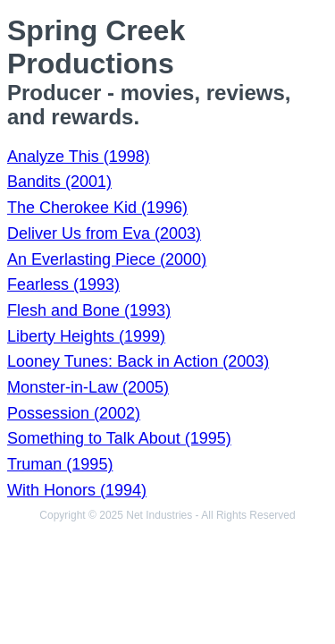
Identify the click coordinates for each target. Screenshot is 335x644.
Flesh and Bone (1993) (89, 310)
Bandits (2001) (59, 182)
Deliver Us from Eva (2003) (104, 233)
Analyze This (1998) (79, 157)
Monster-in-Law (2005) (88, 387)
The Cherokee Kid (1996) (97, 208)
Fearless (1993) (63, 284)
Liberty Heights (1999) (86, 336)
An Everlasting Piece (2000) (107, 259)
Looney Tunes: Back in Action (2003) (138, 361)
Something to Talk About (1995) (119, 438)
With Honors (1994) (77, 490)
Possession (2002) (74, 413)
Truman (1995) (60, 464)
